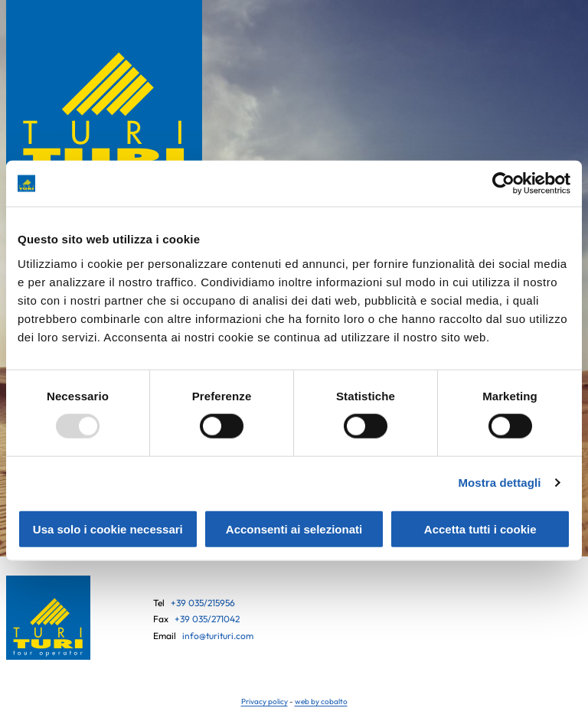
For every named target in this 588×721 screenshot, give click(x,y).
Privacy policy (265, 701)
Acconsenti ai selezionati (294, 529)
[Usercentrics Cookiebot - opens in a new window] (503, 184)
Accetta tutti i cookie (480, 529)
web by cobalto (321, 701)
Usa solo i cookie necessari (108, 529)
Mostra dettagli (499, 483)
